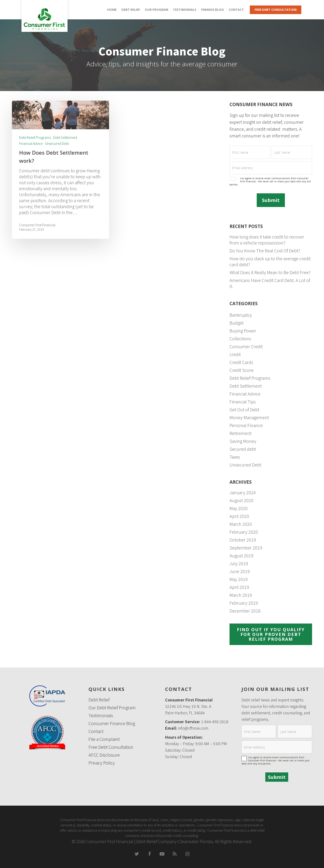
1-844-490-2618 (215, 722)
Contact (236, 10)
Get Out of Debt (244, 410)
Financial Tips (243, 402)
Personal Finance (246, 425)
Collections (240, 339)
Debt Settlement (65, 138)
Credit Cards (241, 362)
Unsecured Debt (57, 144)
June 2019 (240, 571)
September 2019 (246, 548)
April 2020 (239, 516)
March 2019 (241, 595)
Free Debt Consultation (276, 10)
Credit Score (242, 370)
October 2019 (243, 540)
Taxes (235, 457)
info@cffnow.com (193, 728)
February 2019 (244, 603)
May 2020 (239, 508)
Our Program (157, 10)
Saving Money (243, 441)
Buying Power (243, 331)
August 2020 (241, 500)
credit (235, 354)
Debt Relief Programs (35, 138)
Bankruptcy (241, 315)
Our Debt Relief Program (112, 708)
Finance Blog (212, 10)
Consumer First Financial (37, 225)
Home (112, 10)
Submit (271, 200)
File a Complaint (104, 739)
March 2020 (241, 524)
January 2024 (243, 492)
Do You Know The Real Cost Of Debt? (265, 251)
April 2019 (239, 587)
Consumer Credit (246, 346)
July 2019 (239, 563)
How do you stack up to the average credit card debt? (270, 261)
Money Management (249, 417)
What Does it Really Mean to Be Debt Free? (270, 272)
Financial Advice (31, 144)
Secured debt (243, 449)
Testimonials (185, 10)
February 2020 (244, 532)
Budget (237, 323)
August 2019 (241, 556)
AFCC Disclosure (104, 755)
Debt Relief (131, 10)
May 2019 (239, 579)
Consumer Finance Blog (112, 723)
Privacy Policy (102, 763)
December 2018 (245, 611)
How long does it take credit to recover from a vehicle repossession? (267, 240)
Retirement (240, 433)
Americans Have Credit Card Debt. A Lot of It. (270, 283)
